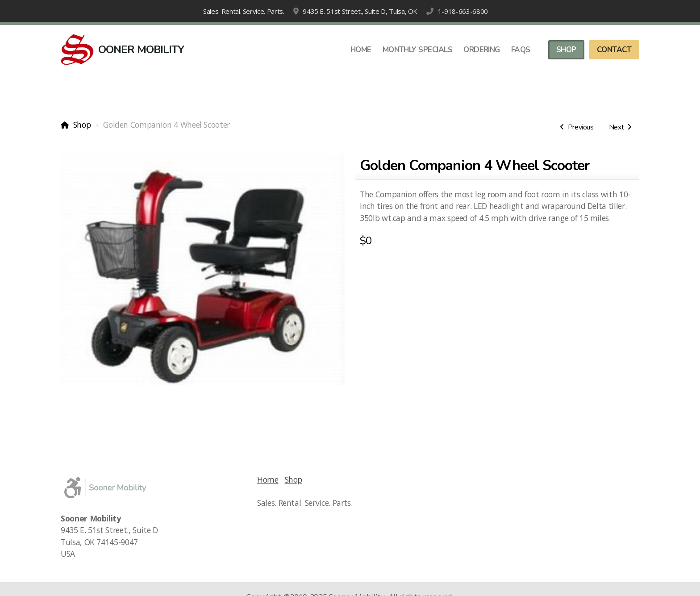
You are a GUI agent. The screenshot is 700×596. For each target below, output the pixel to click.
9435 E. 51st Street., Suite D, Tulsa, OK (360, 11)
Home (268, 479)
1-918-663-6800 (463, 11)
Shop (82, 125)
